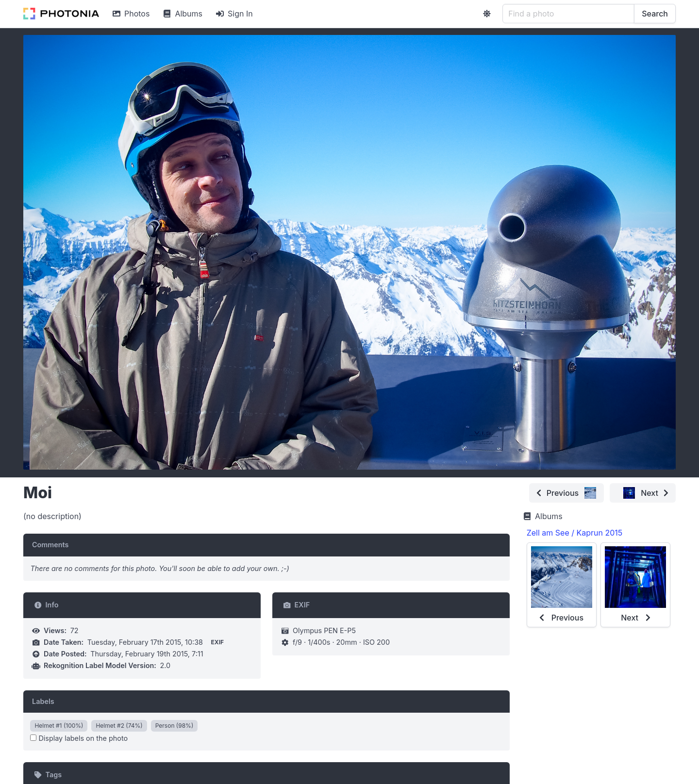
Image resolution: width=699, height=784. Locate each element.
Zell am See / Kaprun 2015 (575, 533)
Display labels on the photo (79, 738)
